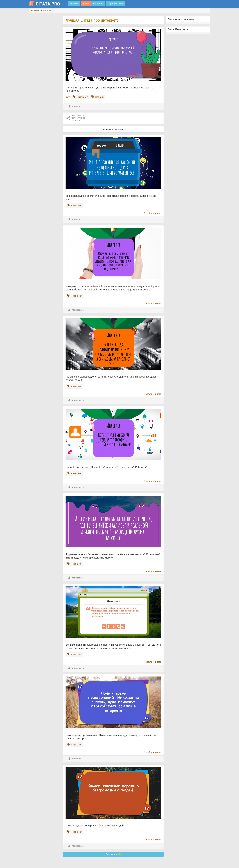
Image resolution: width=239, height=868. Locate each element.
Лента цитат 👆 (113, 854)
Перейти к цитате (153, 213)
